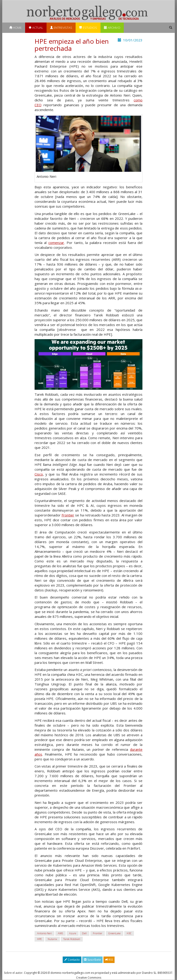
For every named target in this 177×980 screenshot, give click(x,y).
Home (15, 28)
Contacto (72, 960)
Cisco (39, 474)
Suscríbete (92, 960)
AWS (60, 933)
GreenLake (114, 933)
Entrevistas (61, 28)
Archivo (112, 28)
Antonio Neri (44, 933)
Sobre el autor (13, 973)
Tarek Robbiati (72, 939)
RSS (109, 960)
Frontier (68, 515)
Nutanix (52, 939)
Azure (73, 933)
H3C (129, 933)
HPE (39, 939)
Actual (36, 28)
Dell (84, 933)
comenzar (56, 243)
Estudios (88, 28)
